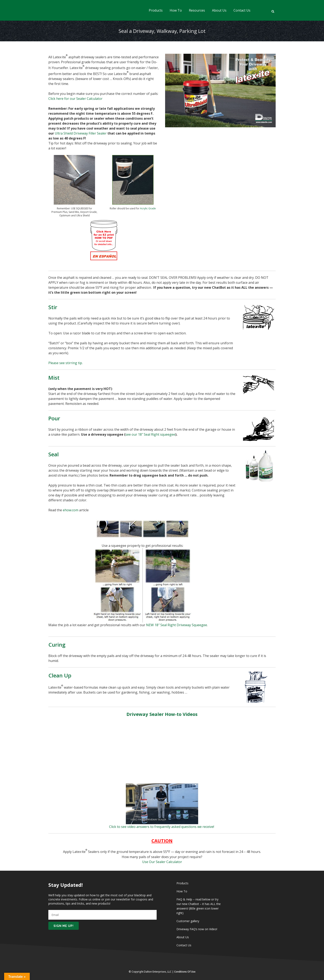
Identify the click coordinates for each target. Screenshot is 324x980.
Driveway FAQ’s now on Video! (197, 929)
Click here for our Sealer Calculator (75, 99)
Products (182, 883)
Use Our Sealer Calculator (162, 862)
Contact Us (184, 945)
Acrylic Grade (148, 208)
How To (182, 891)
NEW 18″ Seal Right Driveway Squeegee (177, 625)
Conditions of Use (185, 972)
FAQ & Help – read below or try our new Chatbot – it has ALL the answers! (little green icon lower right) (199, 906)
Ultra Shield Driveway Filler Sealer (81, 133)
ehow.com (71, 510)
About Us (183, 937)
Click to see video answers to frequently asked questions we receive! (162, 827)
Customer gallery (188, 921)
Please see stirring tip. (66, 363)
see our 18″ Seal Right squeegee (150, 434)
